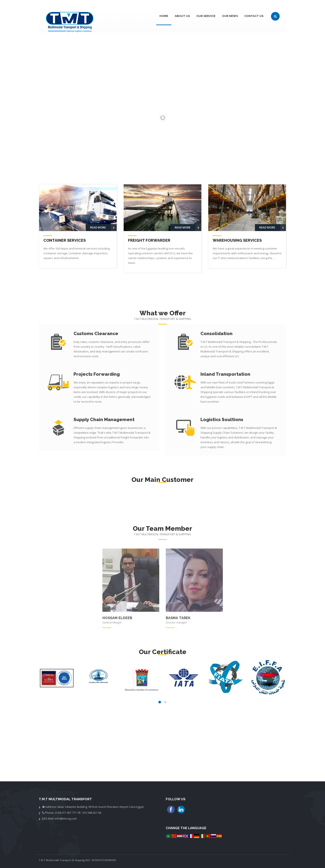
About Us (182, 16)
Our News (230, 16)
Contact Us (254, 16)
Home (164, 16)
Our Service (206, 16)
